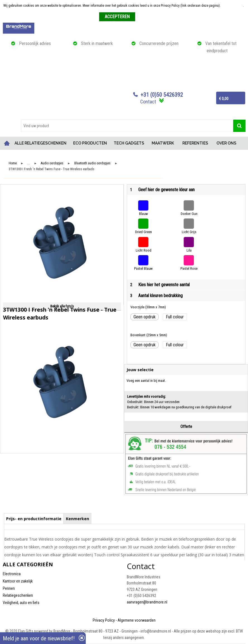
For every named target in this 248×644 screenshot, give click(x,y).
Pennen (9, 588)
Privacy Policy (104, 620)
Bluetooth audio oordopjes (92, 163)
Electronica (12, 574)
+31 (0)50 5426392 (162, 95)
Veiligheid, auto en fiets (21, 603)
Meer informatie (232, 6)
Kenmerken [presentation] (77, 519)
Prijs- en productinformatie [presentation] (34, 519)
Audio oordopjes (52, 163)
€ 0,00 (224, 99)
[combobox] (127, 126)
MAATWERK (163, 143)
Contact (148, 102)
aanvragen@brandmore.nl (147, 602)
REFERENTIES (195, 143)
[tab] (34, 518)
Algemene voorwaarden (137, 620)
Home (7, 143)
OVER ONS (226, 143)
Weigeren (144, 17)
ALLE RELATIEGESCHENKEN (40, 143)
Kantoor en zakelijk (18, 581)
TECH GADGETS (129, 143)
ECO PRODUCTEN (90, 143)
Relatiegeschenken (18, 595)
